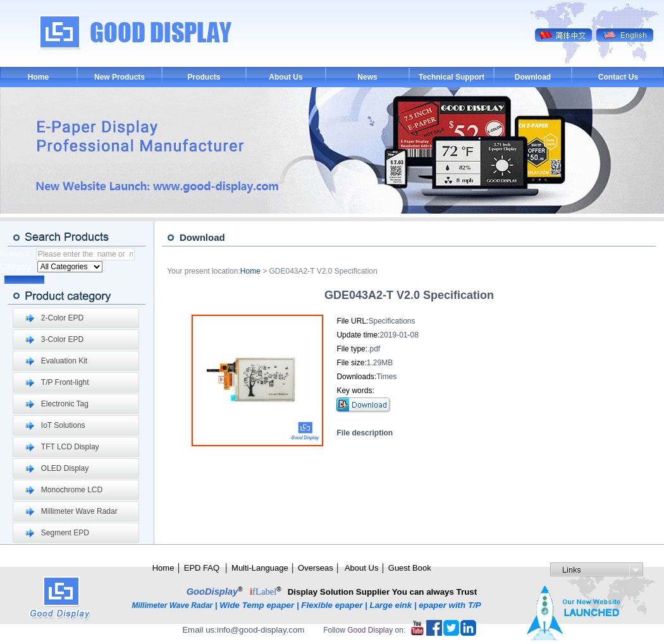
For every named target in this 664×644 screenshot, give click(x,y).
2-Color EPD (62, 318)
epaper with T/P (451, 605)
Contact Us (618, 77)
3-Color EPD (62, 339)
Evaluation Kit (64, 361)
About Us (286, 77)
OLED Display (65, 468)
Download (533, 77)
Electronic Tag (65, 404)
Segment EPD (65, 533)
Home (38, 77)
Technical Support (452, 77)
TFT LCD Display (70, 447)
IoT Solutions (63, 425)
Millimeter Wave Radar (79, 511)
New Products (120, 77)
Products (204, 77)
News (367, 77)
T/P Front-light (65, 382)
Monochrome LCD (72, 490)
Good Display (370, 630)
